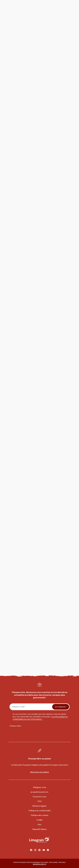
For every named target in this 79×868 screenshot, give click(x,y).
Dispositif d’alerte (39, 829)
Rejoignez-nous (40, 787)
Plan (40, 824)
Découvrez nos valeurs (40, 772)
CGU (40, 801)
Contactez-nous (39, 796)
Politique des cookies (40, 815)
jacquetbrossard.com (39, 792)
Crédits (39, 820)
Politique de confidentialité (40, 810)
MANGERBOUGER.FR (40, 864)
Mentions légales (39, 806)
